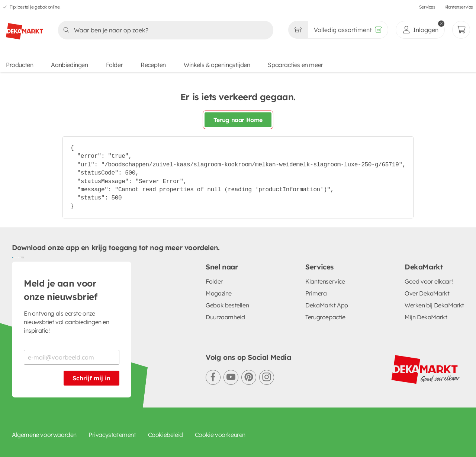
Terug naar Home (238, 120)
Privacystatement (112, 435)
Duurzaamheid (225, 317)
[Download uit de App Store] (21, 257)
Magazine (219, 293)
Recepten (153, 65)
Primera (316, 293)
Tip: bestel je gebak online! (35, 7)
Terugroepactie (325, 317)
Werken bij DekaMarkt (434, 305)
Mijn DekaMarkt (426, 317)
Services (427, 7)
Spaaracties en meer (295, 65)
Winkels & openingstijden (217, 65)
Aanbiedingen (69, 65)
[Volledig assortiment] (348, 30)
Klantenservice (459, 7)
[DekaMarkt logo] (25, 28)
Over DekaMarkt (427, 293)
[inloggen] (420, 30)
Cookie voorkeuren (220, 435)
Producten (20, 65)
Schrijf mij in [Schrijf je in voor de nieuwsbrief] (91, 378)
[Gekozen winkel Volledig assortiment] (298, 30)
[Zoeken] (163, 30)
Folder (115, 65)
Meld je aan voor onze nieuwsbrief (61, 290)
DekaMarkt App (327, 305)
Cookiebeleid (165, 435)
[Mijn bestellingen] (461, 30)
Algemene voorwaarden (44, 435)
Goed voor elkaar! (429, 281)
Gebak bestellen (227, 305)
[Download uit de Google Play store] (15, 257)
